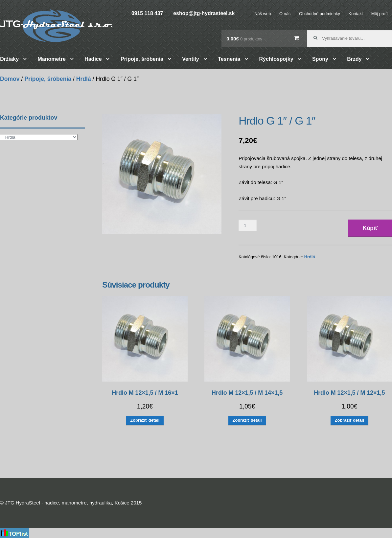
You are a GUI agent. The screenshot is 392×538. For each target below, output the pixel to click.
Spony (320, 59)
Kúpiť (370, 228)
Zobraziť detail (145, 420)
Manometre (51, 59)
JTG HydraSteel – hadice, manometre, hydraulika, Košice (56, 26)
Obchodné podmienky (320, 14)
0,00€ (244, 39)
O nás (285, 14)
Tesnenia (229, 59)
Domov (10, 79)
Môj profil (380, 14)
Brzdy (354, 59)
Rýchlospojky (276, 59)
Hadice (93, 59)
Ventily (191, 59)
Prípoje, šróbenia (142, 59)
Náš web (263, 14)
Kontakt (356, 14)
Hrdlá (84, 79)
